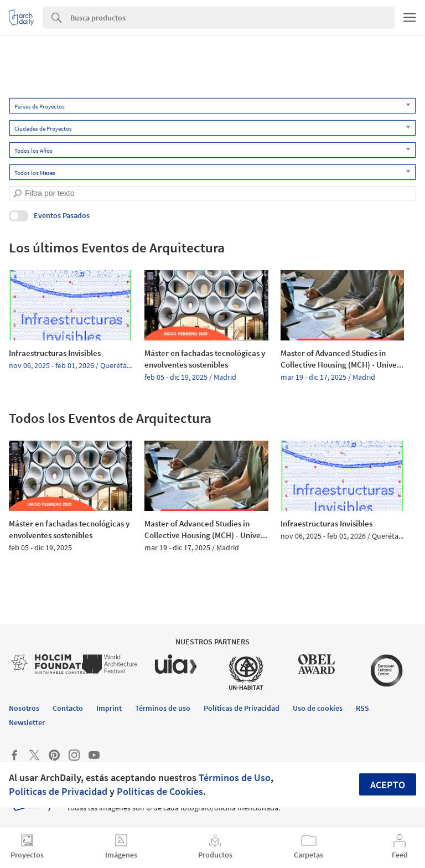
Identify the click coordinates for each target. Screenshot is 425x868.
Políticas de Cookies (160, 791)
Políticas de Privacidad (58, 791)
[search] (17, 193)
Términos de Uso (235, 777)
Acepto (388, 785)
